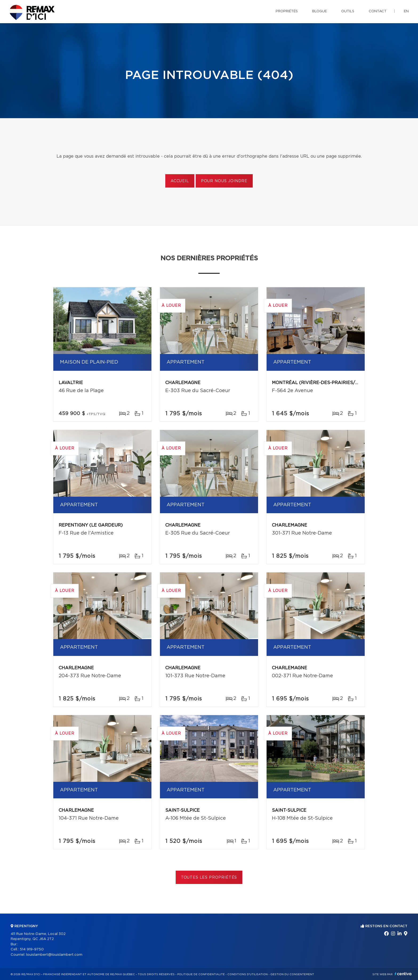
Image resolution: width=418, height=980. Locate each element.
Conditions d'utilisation (248, 974)
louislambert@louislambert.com (54, 955)
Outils (348, 11)
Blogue (319, 11)
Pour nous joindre (224, 181)
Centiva (403, 974)
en (406, 11)
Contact (378, 11)
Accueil (180, 181)
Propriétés (287, 11)
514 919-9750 (32, 949)
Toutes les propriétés (209, 878)
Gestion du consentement (292, 974)
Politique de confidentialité (201, 974)
